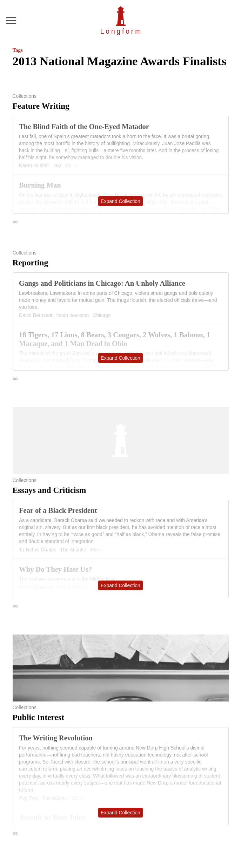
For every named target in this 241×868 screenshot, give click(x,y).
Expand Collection (121, 201)
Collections (25, 96)
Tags (18, 50)
